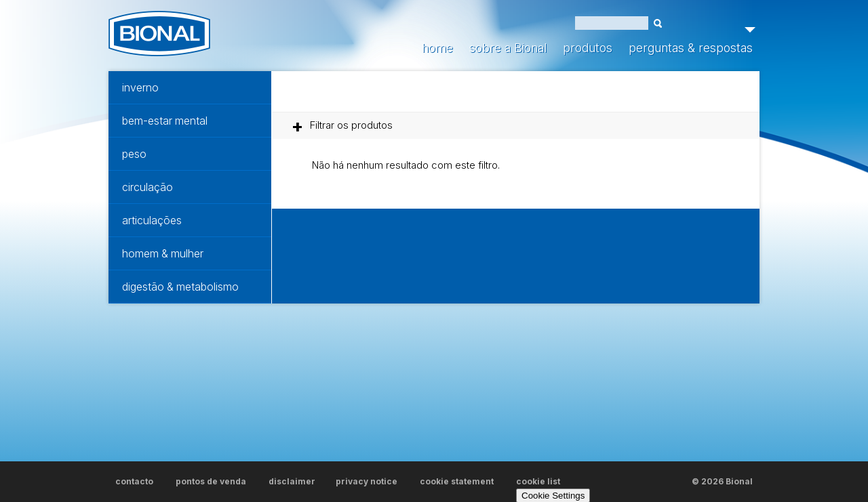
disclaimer (292, 481)
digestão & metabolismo (180, 287)
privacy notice (367, 481)
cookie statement (457, 481)
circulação (147, 187)
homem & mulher (163, 253)
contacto (134, 481)
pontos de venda (211, 481)
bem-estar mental (165, 121)
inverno (140, 87)
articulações (152, 220)
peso (134, 154)
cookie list (538, 481)
